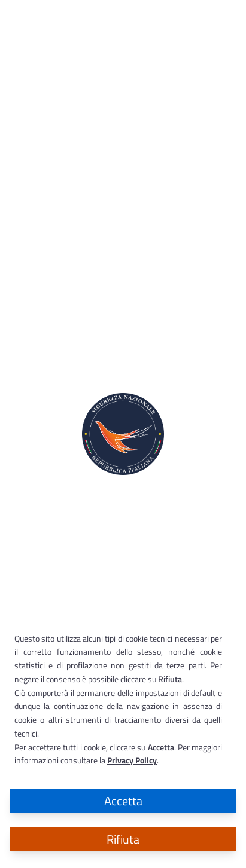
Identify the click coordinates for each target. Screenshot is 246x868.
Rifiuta (123, 839)
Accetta (123, 801)
